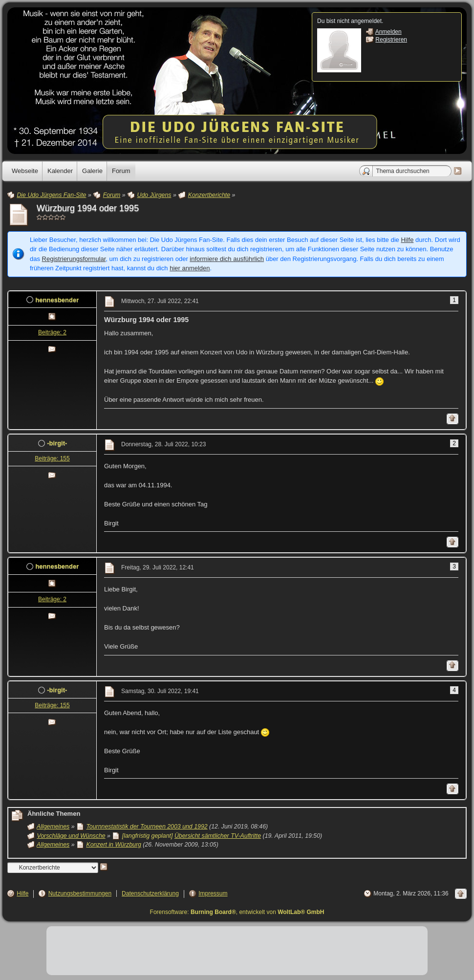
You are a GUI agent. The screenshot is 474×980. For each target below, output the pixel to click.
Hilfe (407, 240)
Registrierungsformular (74, 259)
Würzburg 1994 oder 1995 (88, 208)
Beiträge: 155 (52, 458)
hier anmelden (190, 268)
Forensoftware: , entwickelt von (237, 912)
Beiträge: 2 (52, 332)
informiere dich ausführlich (227, 259)
